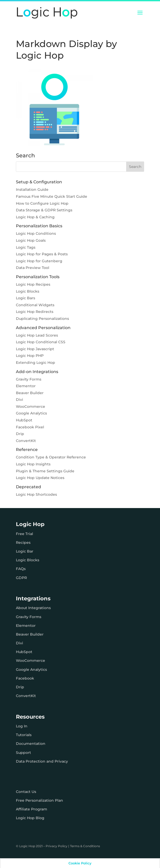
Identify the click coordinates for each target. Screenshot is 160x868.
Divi (19, 400)
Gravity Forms (29, 379)
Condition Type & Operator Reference (51, 457)
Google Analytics (31, 413)
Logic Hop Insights (33, 464)
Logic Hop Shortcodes (36, 494)
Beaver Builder (30, 393)
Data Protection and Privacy (42, 761)
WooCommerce (31, 406)
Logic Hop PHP (30, 356)
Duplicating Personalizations (42, 319)
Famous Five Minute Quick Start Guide (52, 196)
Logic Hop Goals (31, 240)
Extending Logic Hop (36, 363)
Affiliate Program (32, 809)
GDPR (21, 578)
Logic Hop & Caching (35, 217)
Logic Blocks (28, 291)
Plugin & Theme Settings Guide (45, 471)
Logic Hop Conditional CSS (41, 342)
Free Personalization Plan (39, 800)
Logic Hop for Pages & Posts (42, 254)
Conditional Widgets (35, 305)
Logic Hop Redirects (35, 312)
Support (23, 753)
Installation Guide (32, 189)
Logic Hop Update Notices (40, 478)
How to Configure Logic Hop (42, 203)
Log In (22, 726)
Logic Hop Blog (30, 818)
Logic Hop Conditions (36, 233)
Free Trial (24, 534)
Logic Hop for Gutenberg (39, 261)
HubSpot (24, 420)
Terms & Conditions (85, 846)
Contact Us (26, 792)
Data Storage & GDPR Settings (44, 210)
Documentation (31, 744)
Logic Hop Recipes (33, 284)
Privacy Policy (57, 846)
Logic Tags (26, 247)
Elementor (26, 386)
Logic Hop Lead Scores (37, 335)
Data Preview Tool (33, 268)
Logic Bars (26, 298)
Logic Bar (25, 551)
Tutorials (24, 735)
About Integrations (33, 608)
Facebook (25, 678)
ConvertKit (26, 441)
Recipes (23, 542)
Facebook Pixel (30, 427)
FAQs (21, 569)
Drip (20, 434)
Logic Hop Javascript (35, 349)
